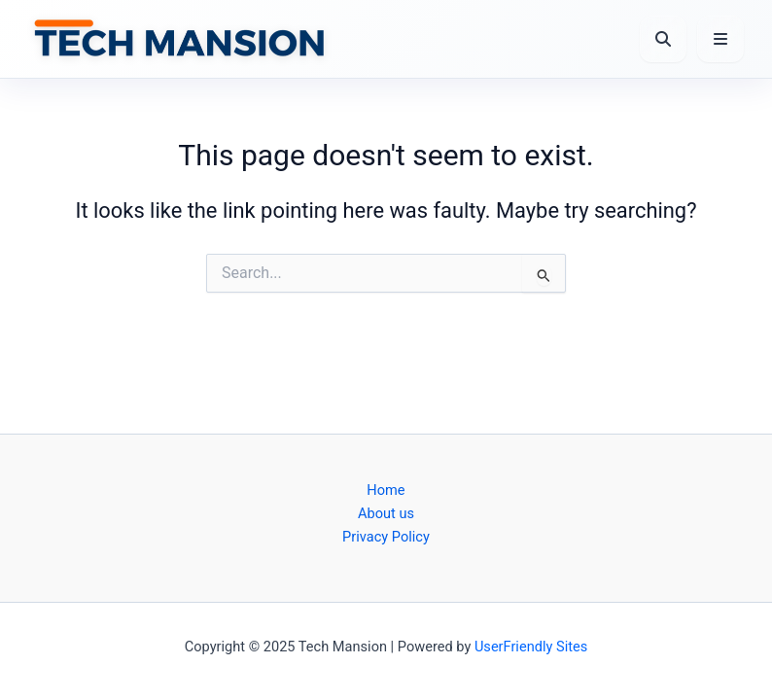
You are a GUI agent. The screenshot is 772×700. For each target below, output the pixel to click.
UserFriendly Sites (531, 647)
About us (386, 513)
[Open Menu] (720, 39)
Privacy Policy (386, 537)
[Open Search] (663, 39)
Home (386, 490)
